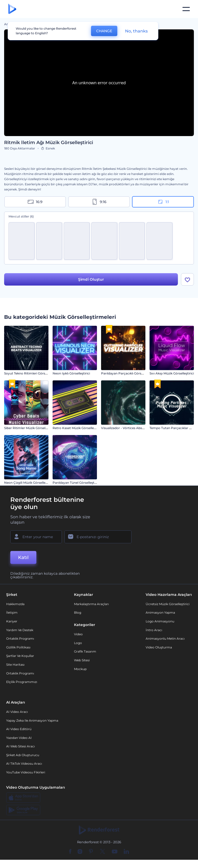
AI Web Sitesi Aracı (20, 746)
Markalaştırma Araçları (91, 604)
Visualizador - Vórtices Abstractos (127, 428)
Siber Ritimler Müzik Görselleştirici (30, 428)
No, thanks (136, 31)
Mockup (80, 669)
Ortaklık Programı (20, 639)
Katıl (23, 557)
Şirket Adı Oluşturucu (23, 755)
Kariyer (12, 621)
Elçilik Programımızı (22, 682)
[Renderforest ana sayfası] (12, 9)
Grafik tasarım (85, 652)
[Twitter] (102, 852)
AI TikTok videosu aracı (24, 764)
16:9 (35, 202)
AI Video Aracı (17, 712)
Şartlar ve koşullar (20, 656)
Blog (78, 613)
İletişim (12, 613)
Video (78, 634)
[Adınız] (36, 537)
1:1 (163, 202)
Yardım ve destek (20, 630)
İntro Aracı (154, 630)
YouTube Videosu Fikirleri (26, 772)
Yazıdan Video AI (19, 738)
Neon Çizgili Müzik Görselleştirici (29, 483)
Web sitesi (82, 660)
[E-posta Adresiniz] (98, 537)
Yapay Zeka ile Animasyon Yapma (32, 720)
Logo (78, 643)
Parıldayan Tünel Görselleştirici (76, 483)
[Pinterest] (91, 852)
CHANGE (104, 31)
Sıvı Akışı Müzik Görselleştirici (172, 373)
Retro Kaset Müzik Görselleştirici (77, 428)
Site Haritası (15, 665)
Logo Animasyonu (160, 621)
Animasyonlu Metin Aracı (165, 639)
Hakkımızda (15, 604)
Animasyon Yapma (160, 613)
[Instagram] (80, 852)
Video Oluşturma (159, 647)
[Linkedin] (126, 852)
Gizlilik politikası (18, 647)
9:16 (99, 202)
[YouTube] (115, 852)
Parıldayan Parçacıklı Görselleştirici (128, 373)
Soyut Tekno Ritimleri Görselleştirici (31, 373)
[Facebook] (70, 852)
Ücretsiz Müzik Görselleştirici (168, 604)
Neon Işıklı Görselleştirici (71, 373)
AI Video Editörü (19, 729)
